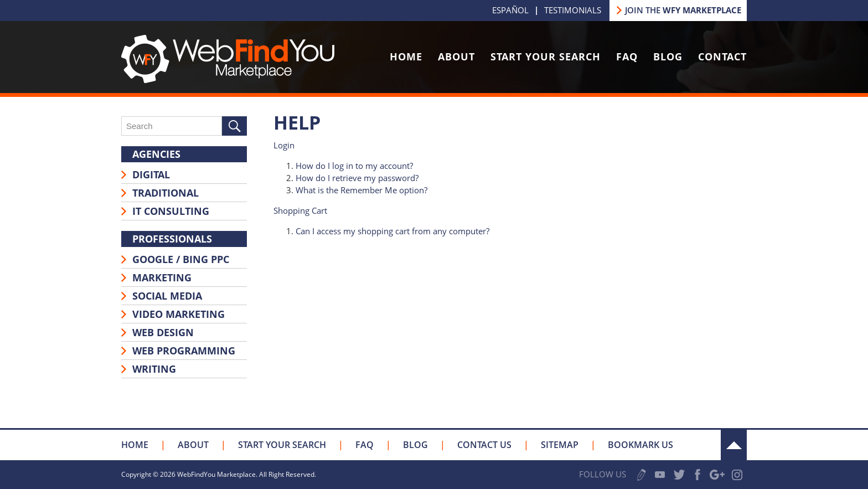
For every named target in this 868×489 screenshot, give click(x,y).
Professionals (172, 239)
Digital (151, 174)
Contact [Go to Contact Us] (722, 56)
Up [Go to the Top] (734, 445)
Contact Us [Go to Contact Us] (484, 445)
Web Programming (184, 351)
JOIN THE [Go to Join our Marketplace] (683, 10)
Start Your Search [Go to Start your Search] (546, 56)
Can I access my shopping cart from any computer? (392, 231)
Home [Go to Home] (406, 56)
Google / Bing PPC (181, 259)
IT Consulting (171, 211)
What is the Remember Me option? (361, 190)
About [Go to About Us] (456, 56)
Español (510, 10)
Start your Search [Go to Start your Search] (282, 445)
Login (284, 145)
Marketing (162, 277)
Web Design (163, 332)
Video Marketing (179, 314)
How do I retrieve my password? (357, 178)
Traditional (166, 193)
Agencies (156, 154)
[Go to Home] (228, 80)
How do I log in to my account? (354, 166)
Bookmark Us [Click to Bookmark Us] (640, 445)
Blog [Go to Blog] (668, 56)
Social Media (167, 296)
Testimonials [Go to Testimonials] (573, 10)
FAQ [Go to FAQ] (627, 56)
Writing (154, 369)
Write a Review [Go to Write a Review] (642, 475)
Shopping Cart (300, 210)
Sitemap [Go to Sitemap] (560, 445)
